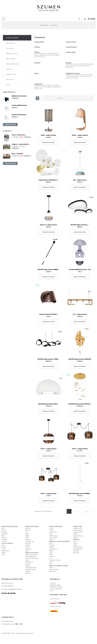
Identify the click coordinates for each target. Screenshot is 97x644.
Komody (28, 528)
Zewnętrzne (38, 84)
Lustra (75, 541)
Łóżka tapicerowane (31, 554)
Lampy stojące (71, 52)
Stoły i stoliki (53, 538)
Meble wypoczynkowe (12, 53)
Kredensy (28, 549)
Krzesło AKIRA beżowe (19, 105)
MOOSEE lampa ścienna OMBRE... (48, 269)
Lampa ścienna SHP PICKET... (48, 314)
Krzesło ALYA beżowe (19, 115)
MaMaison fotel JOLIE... (20, 96)
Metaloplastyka (78, 549)
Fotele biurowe (54, 569)
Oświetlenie (9, 69)
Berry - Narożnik (17, 154)
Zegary (75, 545)
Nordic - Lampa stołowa (80, 135)
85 (86, 511)
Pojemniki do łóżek (31, 568)
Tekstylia (76, 551)
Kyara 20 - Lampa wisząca (48, 225)
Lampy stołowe (71, 42)
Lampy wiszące (39, 42)
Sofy (3, 528)
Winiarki (28, 545)
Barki (27, 551)
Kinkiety (37, 47)
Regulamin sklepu (55, 585)
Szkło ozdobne (78, 547)
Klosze (37, 73)
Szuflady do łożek (55, 560)
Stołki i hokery (54, 536)
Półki (27, 538)
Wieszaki (28, 543)
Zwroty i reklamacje (56, 589)
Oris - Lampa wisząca (80, 314)
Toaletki (28, 571)
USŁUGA (8, 85)
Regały (27, 536)
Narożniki (4, 532)
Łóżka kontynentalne (32, 558)
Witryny (28, 530)
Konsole (28, 540)
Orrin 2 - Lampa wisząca (80, 449)
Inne (51, 564)
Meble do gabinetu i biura (13, 64)
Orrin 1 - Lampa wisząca (48, 449)
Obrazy (75, 543)
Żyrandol (37, 63)
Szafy (27, 534)
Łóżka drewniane (30, 556)
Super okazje (9, 79)
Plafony (37, 52)
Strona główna (12, 38)
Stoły (3, 545)
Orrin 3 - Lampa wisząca (48, 493)
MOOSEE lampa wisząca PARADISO (80, 359)
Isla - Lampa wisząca (80, 180)
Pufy (3, 536)
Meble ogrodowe (56, 526)
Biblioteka (52, 571)
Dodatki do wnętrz (11, 74)
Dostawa (53, 583)
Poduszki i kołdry (30, 569)
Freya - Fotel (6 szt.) (19, 135)
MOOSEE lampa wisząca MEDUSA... (80, 404)
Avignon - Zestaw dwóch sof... (20, 144)
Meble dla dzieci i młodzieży (59, 541)
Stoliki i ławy (5, 551)
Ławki (3, 554)
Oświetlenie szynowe (73, 73)
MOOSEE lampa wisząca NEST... (48, 404)
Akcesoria (76, 553)
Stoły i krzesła (10, 48)
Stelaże (28, 566)
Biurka (51, 551)
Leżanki (4, 541)
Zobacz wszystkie (10, 125)
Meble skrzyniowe (11, 43)
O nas (52, 591)
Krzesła (4, 547)
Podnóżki (4, 540)
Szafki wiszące (30, 541)
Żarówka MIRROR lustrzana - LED (80, 269)
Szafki (27, 547)
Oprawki (68, 63)
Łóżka (51, 543)
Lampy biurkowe (71, 47)
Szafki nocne (29, 562)
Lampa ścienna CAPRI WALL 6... (48, 180)
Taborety (4, 538)
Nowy (37, 285)
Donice (51, 528)
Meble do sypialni (11, 59)
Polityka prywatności (56, 587)
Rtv (26, 532)
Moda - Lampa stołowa (48, 135)
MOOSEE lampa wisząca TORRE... (48, 359)
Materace (28, 573)
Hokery (4, 553)
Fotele (3, 530)
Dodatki (76, 540)
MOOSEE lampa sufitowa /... (80, 225)
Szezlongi (4, 534)
